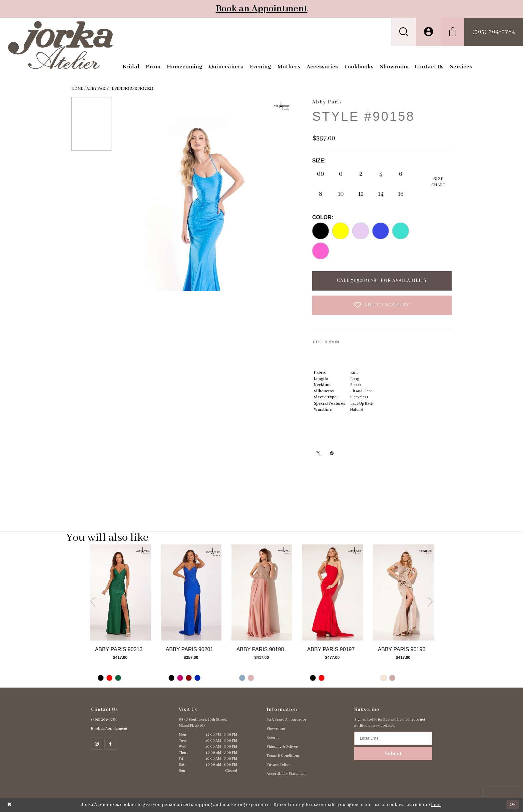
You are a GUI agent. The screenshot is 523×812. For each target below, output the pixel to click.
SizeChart (438, 182)
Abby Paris (98, 89)
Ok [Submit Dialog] (513, 805)
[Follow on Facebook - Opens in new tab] (110, 744)
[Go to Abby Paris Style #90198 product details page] (262, 592)
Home (77, 89)
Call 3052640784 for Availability (382, 281)
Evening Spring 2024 (133, 89)
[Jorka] (61, 45)
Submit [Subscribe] (393, 754)
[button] (403, 32)
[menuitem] (403, 32)
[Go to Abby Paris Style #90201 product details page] (191, 592)
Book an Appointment (262, 9)
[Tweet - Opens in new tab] (318, 453)
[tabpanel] (120, 616)
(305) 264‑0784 (104, 720)
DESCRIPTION (326, 342)
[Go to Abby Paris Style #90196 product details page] (403, 592)
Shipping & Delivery (283, 747)
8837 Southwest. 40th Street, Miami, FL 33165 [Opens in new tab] (203, 723)
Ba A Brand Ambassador (286, 720)
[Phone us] (494, 32)
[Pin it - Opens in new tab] (332, 453)
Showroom (276, 729)
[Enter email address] (393, 738)
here (436, 805)
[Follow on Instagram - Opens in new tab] (97, 744)
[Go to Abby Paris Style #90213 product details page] (120, 592)
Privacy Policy (278, 765)
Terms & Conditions (283, 756)
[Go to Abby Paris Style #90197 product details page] (333, 592)
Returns (273, 738)
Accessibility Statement (286, 774)
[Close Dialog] (10, 805)
